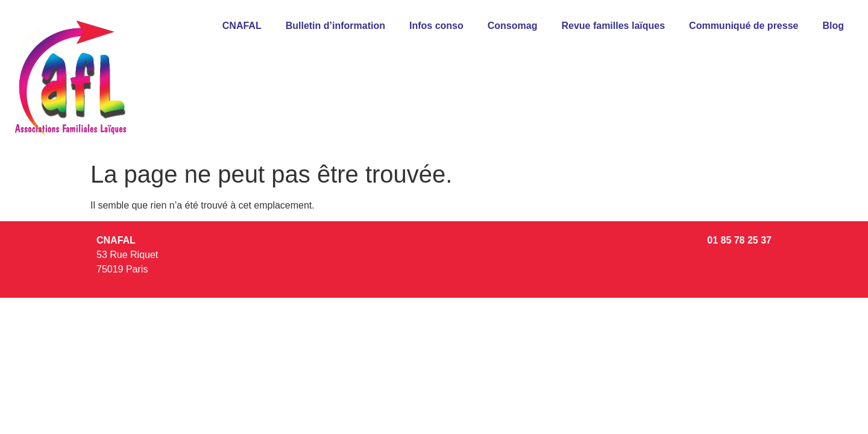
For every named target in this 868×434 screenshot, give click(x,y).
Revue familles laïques (613, 26)
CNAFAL (242, 26)
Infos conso (436, 26)
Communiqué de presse (744, 26)
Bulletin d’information (335, 26)
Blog (833, 26)
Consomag (513, 26)
